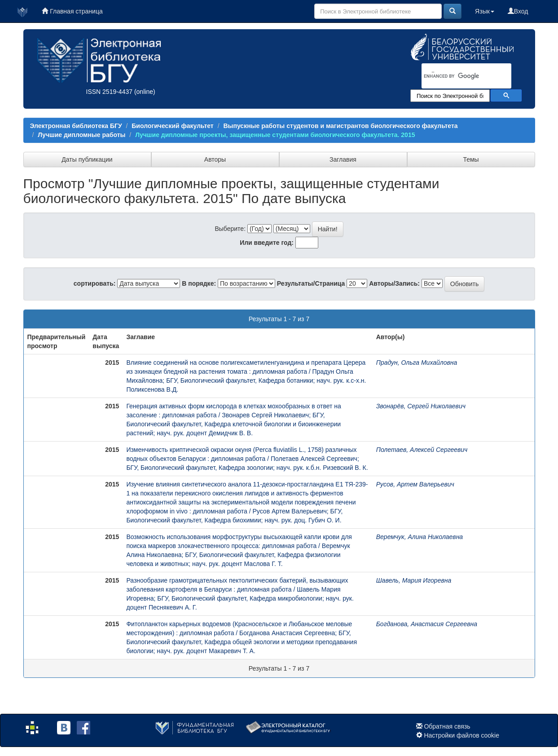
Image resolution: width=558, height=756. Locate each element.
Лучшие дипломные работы (81, 135)
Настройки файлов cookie (461, 735)
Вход (518, 11)
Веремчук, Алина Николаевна (420, 537)
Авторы (215, 159)
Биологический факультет (172, 126)
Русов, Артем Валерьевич (415, 484)
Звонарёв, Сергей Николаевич (421, 406)
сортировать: (95, 283)
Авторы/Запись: (394, 283)
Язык (485, 11)
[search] (455, 76)
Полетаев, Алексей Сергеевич (422, 450)
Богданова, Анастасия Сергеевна (427, 624)
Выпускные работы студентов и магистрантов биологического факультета (340, 126)
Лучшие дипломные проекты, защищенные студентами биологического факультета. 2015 (275, 135)
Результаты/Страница (311, 283)
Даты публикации (87, 159)
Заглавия (343, 159)
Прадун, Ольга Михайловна (417, 363)
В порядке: (199, 283)
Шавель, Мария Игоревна (414, 580)
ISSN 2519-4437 (110, 92)
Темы (471, 159)
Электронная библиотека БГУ (76, 126)
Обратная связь (447, 726)
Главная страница (72, 11)
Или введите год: (267, 243)
